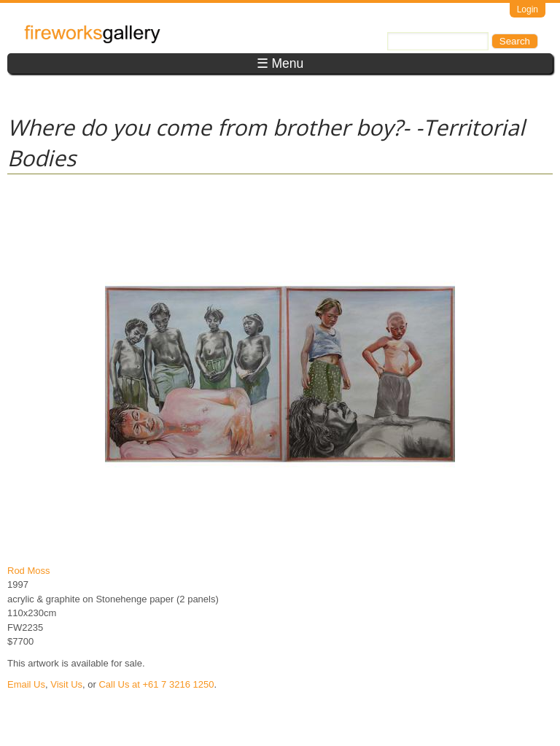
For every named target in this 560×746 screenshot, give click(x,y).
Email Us (26, 684)
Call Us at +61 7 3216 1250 (156, 684)
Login (528, 9)
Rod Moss (29, 571)
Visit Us (66, 684)
